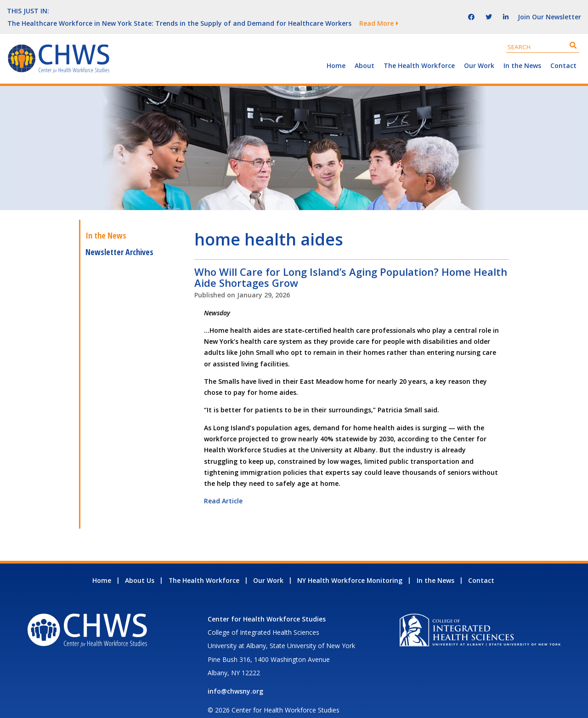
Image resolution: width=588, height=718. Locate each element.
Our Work (479, 53)
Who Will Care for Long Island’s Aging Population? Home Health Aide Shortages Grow (351, 265)
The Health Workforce (419, 53)
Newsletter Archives (119, 239)
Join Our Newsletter (549, 10)
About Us (140, 568)
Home (336, 53)
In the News (522, 53)
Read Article (223, 488)
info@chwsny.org (235, 679)
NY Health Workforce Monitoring (350, 568)
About (365, 53)
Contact (563, 53)
